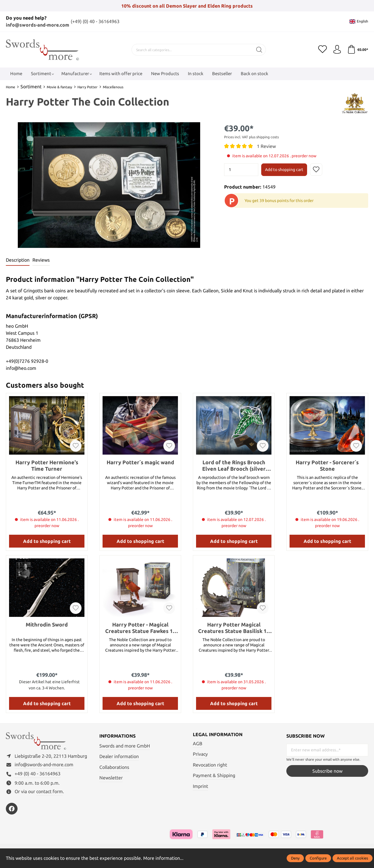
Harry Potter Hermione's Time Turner (47, 465)
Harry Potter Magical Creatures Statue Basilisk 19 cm (234, 628)
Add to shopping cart (284, 169)
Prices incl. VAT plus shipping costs (251, 137)
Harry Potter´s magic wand (140, 462)
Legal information (218, 734)
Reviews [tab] (41, 260)
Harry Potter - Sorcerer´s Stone (327, 465)
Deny (295, 858)
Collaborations (114, 767)
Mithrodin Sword (47, 624)
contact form (50, 791)
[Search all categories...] (192, 49)
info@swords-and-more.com (38, 25)
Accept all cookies (353, 858)
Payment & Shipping (214, 775)
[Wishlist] (322, 49)
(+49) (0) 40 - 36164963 (95, 21)
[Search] (259, 49)
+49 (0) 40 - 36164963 (38, 774)
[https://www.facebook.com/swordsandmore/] (12, 809)
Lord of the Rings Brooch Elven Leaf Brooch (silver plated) (234, 465)
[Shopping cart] (358, 49)
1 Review (266, 146)
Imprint (200, 786)
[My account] (337, 49)
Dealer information (119, 756)
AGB (198, 743)
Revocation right (210, 765)
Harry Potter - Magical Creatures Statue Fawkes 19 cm (140, 628)
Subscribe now (327, 771)
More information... (163, 858)
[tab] (18, 260)
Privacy (200, 754)
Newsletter (111, 778)
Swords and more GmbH (125, 746)
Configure (318, 858)
